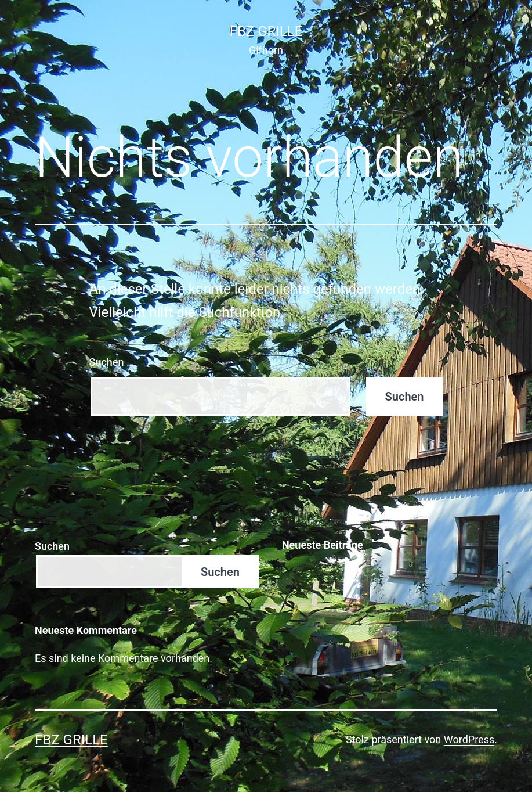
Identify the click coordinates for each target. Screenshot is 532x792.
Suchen (52, 546)
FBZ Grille (266, 31)
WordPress (469, 739)
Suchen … (112, 362)
